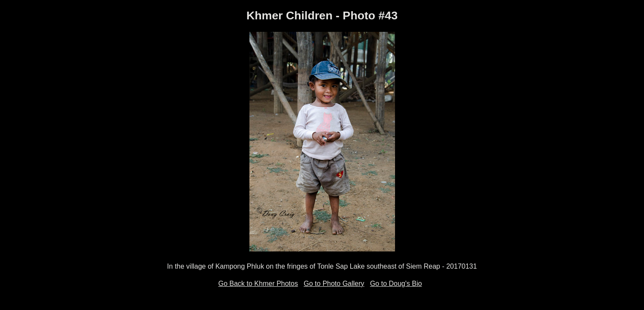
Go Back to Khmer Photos (258, 284)
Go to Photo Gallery (334, 284)
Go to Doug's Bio (396, 284)
